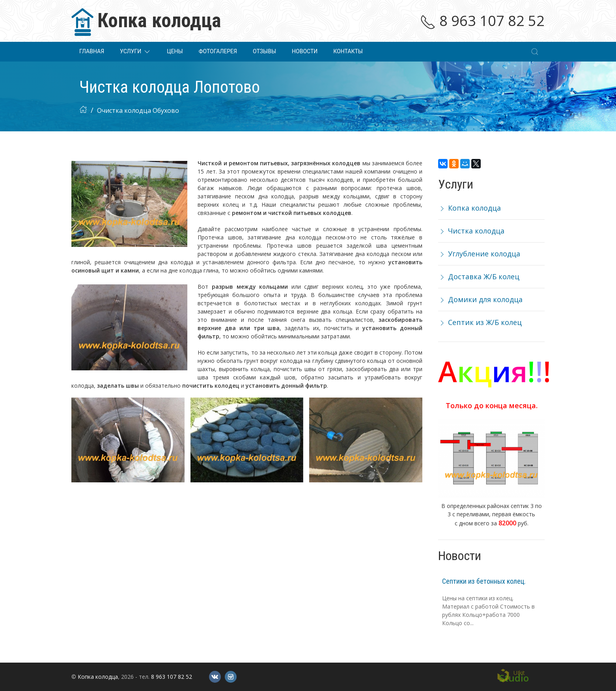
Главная (92, 51)
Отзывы (264, 51)
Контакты (348, 51)
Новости (305, 51)
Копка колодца (469, 208)
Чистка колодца (471, 231)
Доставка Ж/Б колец (479, 276)
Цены (175, 51)
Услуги (135, 52)
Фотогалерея (218, 51)
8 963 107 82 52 (482, 21)
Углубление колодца (479, 254)
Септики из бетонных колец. (484, 581)
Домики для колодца (480, 299)
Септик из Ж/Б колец (480, 322)
